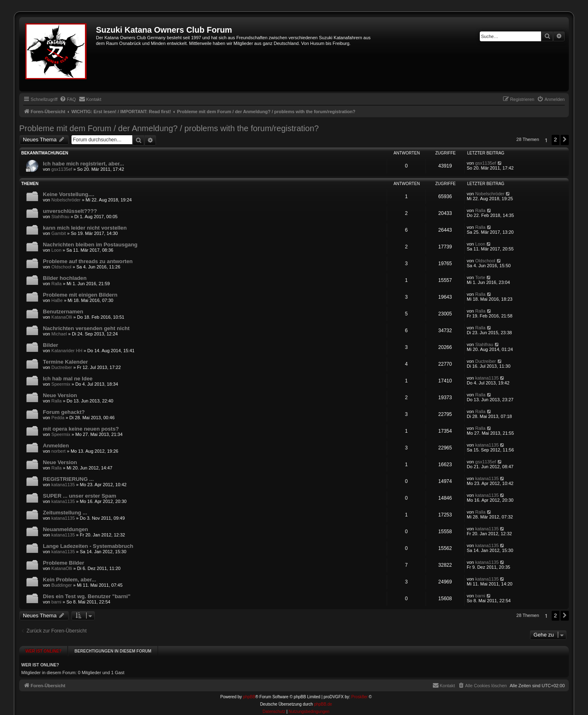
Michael (59, 334)
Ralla (480, 210)
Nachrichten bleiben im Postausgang (90, 245)
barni (56, 602)
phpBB (249, 689)
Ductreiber (62, 367)
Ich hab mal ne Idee (68, 379)
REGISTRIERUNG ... (68, 479)
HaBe (57, 300)
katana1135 (487, 378)
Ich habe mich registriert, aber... (84, 164)
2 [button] (556, 140)
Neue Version (60, 395)
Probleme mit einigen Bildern (80, 295)
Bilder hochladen (65, 278)
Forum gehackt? (64, 412)
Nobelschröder (66, 200)
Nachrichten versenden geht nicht (86, 328)
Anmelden (56, 446)
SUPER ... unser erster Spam (80, 496)
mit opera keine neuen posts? (81, 429)
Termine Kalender (65, 362)
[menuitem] (68, 99)
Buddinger (62, 585)
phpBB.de (323, 697)
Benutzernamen (63, 312)
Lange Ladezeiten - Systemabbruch (88, 546)
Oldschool (61, 267)
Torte (480, 277)
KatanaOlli (62, 317)
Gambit (59, 233)
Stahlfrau (60, 217)
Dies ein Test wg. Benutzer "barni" (87, 596)
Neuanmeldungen (66, 529)
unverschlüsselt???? (70, 211)
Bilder (50, 345)
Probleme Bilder (63, 563)
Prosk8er (359, 689)
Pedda (58, 418)
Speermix (61, 384)
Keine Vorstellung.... (69, 194)
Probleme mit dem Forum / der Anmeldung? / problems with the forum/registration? (169, 128)
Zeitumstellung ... (65, 513)
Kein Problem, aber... (69, 580)
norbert (59, 451)
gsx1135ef (62, 169)
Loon (56, 250)
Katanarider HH (67, 351)
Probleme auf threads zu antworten (88, 261)
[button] (565, 140)
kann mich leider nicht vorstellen (85, 228)
